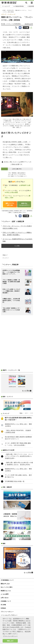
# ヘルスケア (6, 6)
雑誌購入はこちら (6, 591)
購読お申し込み (5, 584)
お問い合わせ (5, 598)
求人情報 (3, 605)
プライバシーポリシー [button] (10, 636)
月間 (31, 413)
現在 (21, 413)
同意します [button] (10, 641)
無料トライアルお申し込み (10, 204)
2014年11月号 (29, 24)
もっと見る (17, 246)
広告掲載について (6, 601)
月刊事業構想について (7, 580)
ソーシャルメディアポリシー (9, 615)
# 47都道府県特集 (19, 6)
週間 (26, 413)
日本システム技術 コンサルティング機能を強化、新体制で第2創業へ (17, 234)
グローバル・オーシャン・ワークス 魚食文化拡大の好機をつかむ (17, 227)
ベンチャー (6, 258)
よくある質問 (5, 594)
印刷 (26, 28)
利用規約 (3, 608)
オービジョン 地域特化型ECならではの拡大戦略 (17, 240)
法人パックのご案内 (7, 587)
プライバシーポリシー (7, 612)
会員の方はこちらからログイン (24, 204)
